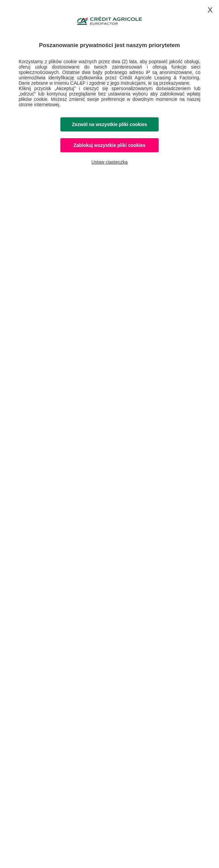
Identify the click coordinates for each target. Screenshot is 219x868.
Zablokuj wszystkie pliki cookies (109, 145)
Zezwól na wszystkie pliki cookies (109, 124)
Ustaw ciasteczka (109, 162)
